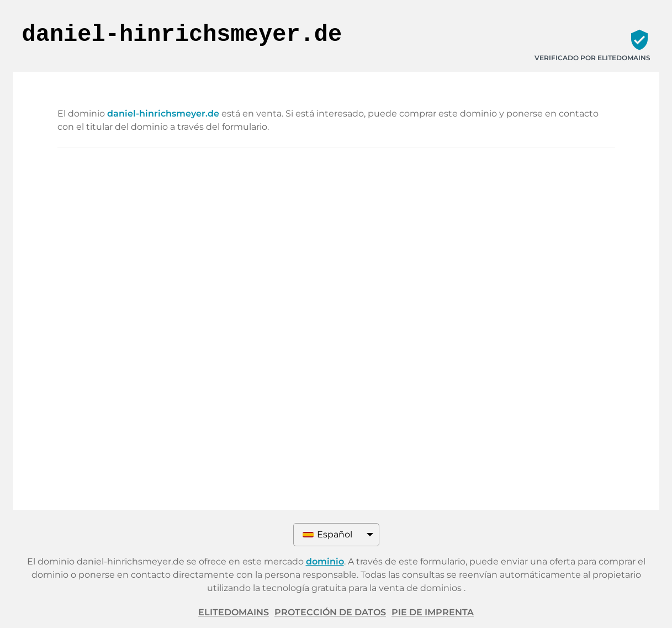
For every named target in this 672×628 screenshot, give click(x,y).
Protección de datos (330, 612)
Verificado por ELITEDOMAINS (592, 58)
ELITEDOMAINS (234, 612)
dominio (325, 561)
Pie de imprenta (433, 612)
